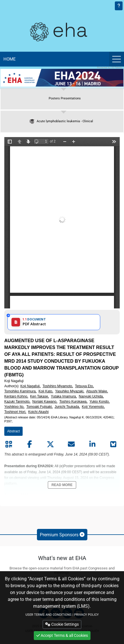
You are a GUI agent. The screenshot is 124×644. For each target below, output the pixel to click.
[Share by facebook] (29, 444)
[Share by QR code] (9, 444)
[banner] (62, 78)
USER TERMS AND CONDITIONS (49, 615)
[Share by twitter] (50, 444)
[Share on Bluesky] (113, 444)
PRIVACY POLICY (86, 615)
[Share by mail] (71, 444)
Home (10, 59)
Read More (62, 485)
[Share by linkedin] (92, 444)
